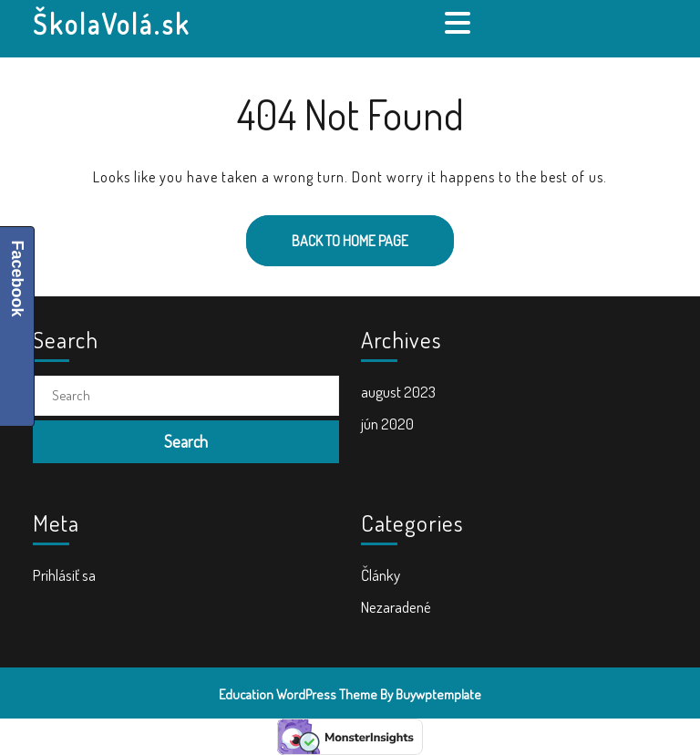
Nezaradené (396, 607)
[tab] (460, 23)
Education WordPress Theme (298, 694)
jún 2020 (387, 424)
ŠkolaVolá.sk (112, 24)
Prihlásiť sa (64, 575)
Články (381, 575)
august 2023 (398, 392)
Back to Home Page (327, 233)
